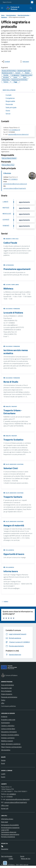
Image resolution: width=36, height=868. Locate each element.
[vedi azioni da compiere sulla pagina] (24, 62)
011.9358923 (13, 179)
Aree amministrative (7, 685)
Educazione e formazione (12, 309)
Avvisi (3, 763)
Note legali (5, 822)
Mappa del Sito (26, 859)
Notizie (3, 760)
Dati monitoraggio (7, 856)
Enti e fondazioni (6, 691)
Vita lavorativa (9, 550)
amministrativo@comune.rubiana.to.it (15, 184)
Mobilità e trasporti (10, 407)
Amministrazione (11, 15)
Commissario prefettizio (8, 706)
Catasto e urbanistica (8, 726)
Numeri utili (5, 808)
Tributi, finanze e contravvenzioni (11, 747)
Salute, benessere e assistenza (13, 464)
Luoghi (3, 774)
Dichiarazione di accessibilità (10, 825)
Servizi (22, 856)
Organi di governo (7, 694)
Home (3, 15)
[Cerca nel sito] (30, 8)
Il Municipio (7, 173)
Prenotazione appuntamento (10, 834)
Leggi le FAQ (5, 830)
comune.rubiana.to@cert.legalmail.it (15, 188)
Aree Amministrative (23, 15)
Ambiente (4, 717)
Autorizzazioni (9, 265)
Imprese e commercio (8, 738)
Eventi (3, 777)
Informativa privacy (7, 819)
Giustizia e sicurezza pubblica (10, 735)
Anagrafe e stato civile (11, 239)
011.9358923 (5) (15, 130)
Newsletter (5, 849)
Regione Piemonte (7, 2)
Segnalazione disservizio (9, 832)
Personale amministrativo (9, 697)
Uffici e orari (5, 805)
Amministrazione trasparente (10, 828)
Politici (3, 700)
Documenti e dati (6, 688)
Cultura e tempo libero (11, 285)
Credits (11, 859)
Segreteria (4, 17)
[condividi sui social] (6, 62)
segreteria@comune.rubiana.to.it (18, 134)
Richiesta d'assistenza (8, 837)
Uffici (3, 703)
